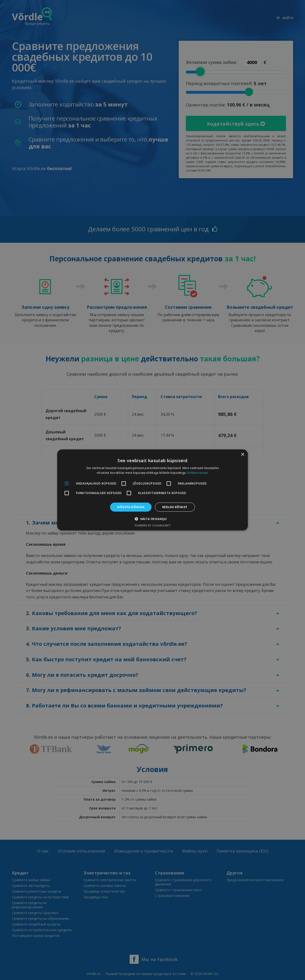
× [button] (242, 455)
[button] (152, 519)
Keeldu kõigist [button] (175, 507)
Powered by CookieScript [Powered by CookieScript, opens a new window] (153, 525)
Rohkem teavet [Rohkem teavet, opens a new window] (198, 473)
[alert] (152, 490)
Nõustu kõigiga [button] (131, 507)
